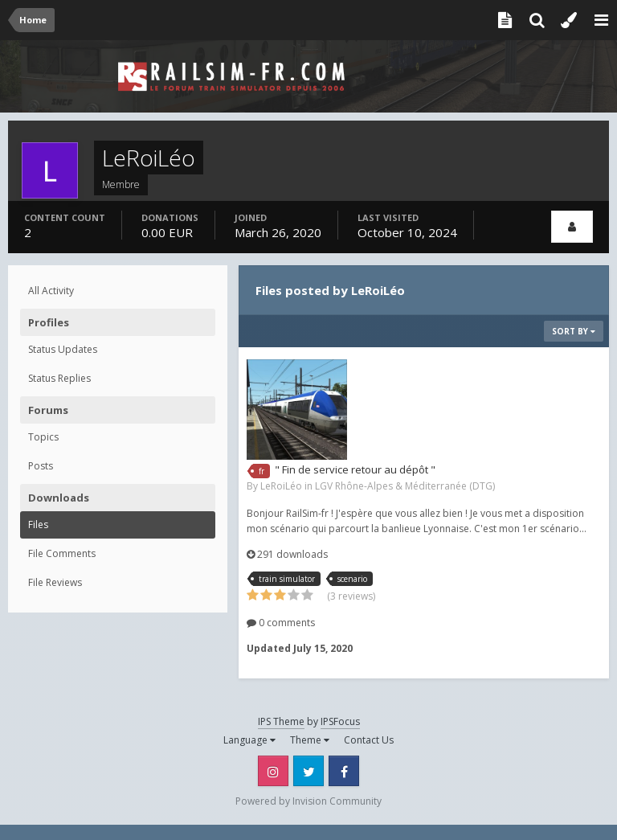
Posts (41, 466)
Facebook (344, 771)
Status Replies (59, 378)
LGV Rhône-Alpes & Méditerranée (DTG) (405, 486)
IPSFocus (340, 721)
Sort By (574, 331)
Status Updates (63, 349)
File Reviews (55, 582)
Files (38, 524)
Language (249, 740)
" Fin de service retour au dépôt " (355, 469)
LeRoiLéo (281, 486)
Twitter (308, 771)
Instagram (273, 771)
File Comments (62, 553)
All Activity (51, 291)
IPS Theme (281, 721)
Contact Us (369, 740)
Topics (43, 437)
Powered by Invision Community (308, 801)
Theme (310, 740)
